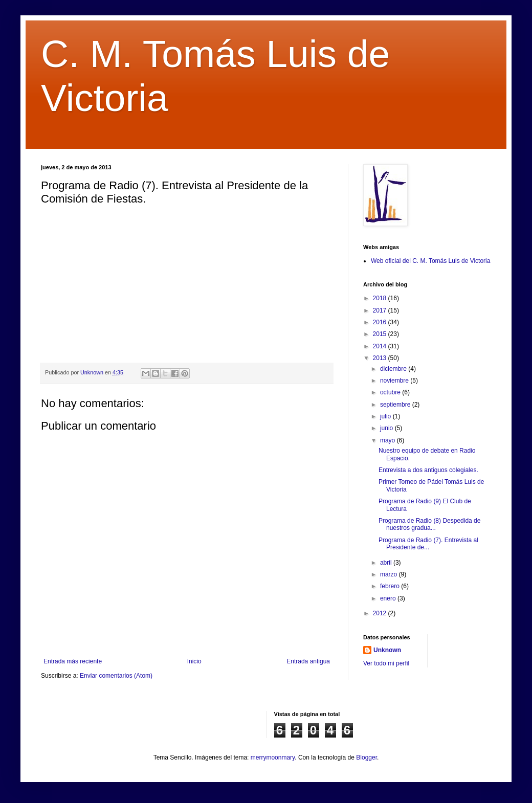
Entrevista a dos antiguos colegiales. (428, 470)
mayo (389, 440)
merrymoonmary (273, 757)
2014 (381, 346)
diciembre (394, 369)
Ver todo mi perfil (386, 663)
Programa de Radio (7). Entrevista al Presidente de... (428, 544)
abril (387, 563)
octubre (391, 392)
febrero (391, 586)
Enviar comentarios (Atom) (116, 676)
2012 (381, 613)
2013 (381, 358)
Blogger (367, 757)
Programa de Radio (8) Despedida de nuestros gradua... (429, 524)
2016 (381, 322)
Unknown (387, 650)
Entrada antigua (308, 661)
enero (389, 598)
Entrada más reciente (73, 661)
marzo (390, 574)
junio (387, 428)
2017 (381, 310)
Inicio (194, 661)
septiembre (396, 405)
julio (386, 416)
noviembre (395, 381)
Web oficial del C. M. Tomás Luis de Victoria (430, 261)
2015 (381, 334)
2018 (381, 298)
